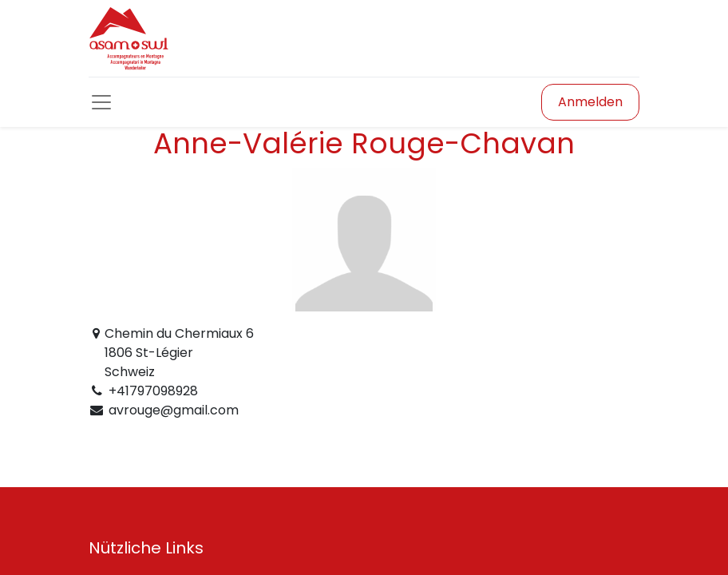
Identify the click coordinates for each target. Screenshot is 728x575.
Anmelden (590, 102)
